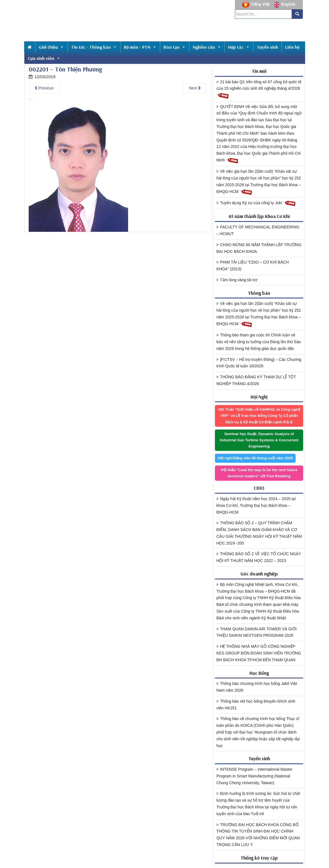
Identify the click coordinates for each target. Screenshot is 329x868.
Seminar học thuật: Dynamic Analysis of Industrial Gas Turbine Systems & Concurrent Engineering (259, 440)
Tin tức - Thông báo (94, 47)
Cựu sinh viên (44, 58)
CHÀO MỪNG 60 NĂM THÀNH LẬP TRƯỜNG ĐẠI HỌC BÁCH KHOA (259, 248)
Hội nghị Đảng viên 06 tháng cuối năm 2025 (255, 458)
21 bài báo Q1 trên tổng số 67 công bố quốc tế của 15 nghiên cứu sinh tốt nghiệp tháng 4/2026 (259, 89)
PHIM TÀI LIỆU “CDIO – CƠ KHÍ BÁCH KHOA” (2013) (252, 266)
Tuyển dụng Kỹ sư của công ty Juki (256, 203)
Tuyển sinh (267, 47)
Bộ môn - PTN (140, 47)
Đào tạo (175, 47)
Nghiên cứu (207, 47)
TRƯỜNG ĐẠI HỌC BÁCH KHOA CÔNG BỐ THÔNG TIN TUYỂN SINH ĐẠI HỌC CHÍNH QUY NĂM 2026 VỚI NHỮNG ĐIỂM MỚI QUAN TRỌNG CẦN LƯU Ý (258, 835)
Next (195, 88)
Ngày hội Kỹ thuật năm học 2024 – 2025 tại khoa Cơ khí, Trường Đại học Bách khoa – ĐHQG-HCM (256, 505)
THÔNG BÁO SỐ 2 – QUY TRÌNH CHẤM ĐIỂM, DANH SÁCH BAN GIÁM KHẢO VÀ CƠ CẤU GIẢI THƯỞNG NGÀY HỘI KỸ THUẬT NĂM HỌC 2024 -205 (259, 533)
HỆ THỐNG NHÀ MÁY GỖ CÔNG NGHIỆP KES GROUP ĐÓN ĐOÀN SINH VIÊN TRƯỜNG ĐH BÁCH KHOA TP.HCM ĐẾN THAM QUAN (259, 653)
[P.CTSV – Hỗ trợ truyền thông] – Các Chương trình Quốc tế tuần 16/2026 (259, 363)
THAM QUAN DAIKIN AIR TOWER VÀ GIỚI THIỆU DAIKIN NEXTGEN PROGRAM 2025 (257, 632)
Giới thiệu (51, 47)
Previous (44, 88)
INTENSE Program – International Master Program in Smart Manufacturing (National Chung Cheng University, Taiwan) (254, 776)
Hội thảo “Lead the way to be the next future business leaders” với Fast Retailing (259, 473)
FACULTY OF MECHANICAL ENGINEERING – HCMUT (258, 230)
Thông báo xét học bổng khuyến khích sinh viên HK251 (256, 705)
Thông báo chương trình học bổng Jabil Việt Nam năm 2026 (257, 687)
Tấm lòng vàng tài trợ (237, 280)
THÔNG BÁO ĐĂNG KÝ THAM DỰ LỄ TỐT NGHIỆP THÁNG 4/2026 (256, 380)
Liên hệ (292, 47)
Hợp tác (239, 47)
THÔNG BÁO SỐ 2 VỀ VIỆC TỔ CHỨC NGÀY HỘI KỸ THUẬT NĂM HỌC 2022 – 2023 (259, 557)
